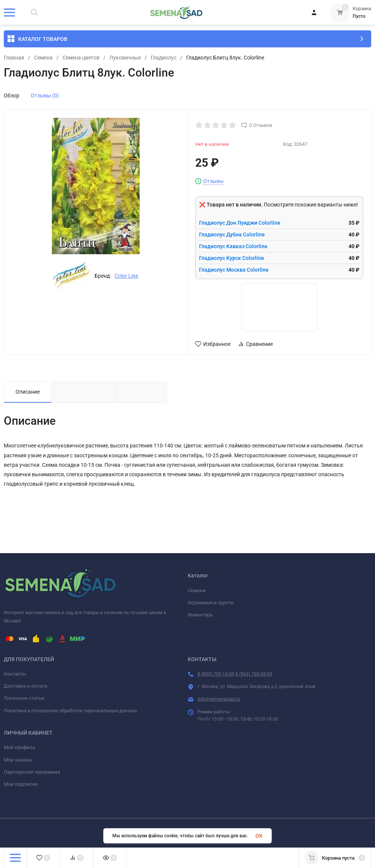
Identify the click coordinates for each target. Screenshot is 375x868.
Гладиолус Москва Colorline (234, 270)
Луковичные (125, 58)
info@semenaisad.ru (219, 699)
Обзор (12, 95)
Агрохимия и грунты (211, 603)
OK (259, 836)
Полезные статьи (24, 698)
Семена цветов (81, 58)
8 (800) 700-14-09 (216, 674)
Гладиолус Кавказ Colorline (233, 246)
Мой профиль (19, 747)
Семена (43, 58)
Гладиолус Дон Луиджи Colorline (240, 223)
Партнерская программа (32, 772)
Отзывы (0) (45, 95)
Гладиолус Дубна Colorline (232, 235)
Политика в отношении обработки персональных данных (70, 711)
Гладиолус (163, 58)
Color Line (126, 276)
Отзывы (213, 181)
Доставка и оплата (26, 686)
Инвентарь (200, 615)
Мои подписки (21, 784)
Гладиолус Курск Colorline (232, 258)
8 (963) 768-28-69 (254, 674)
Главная (14, 58)
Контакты (15, 674)
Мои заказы (18, 760)
